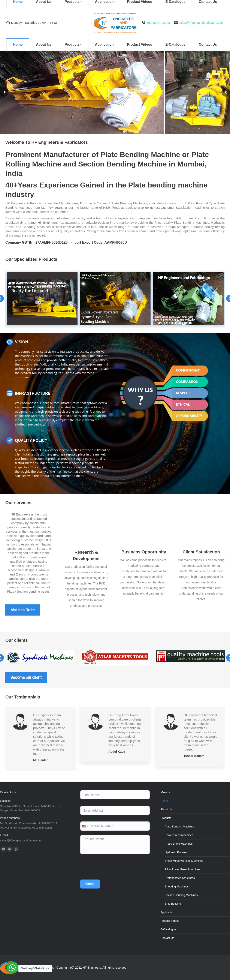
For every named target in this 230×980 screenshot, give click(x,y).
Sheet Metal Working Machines (184, 861)
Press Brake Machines (179, 844)
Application (167, 912)
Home (164, 801)
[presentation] (113, 867)
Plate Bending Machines (180, 826)
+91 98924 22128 (158, 23)
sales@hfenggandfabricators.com (201, 23)
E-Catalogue (168, 929)
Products (166, 818)
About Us (166, 809)
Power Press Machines (179, 835)
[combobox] (85, 826)
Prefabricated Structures (180, 878)
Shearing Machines (177, 886)
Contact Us (167, 938)
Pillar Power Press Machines (182, 869)
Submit (90, 884)
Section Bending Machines (181, 895)
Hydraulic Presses (176, 852)
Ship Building (173, 904)
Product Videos (170, 921)
